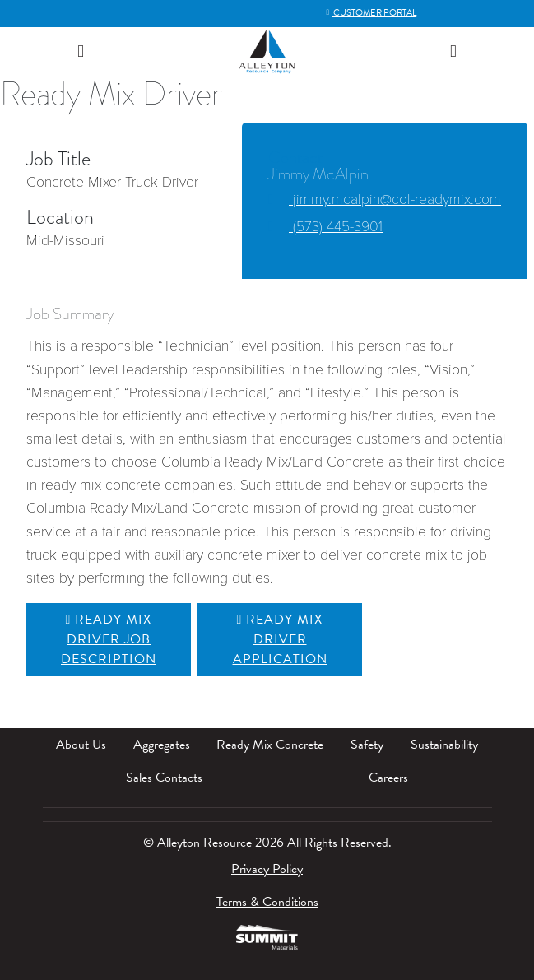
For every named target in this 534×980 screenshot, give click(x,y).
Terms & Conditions (267, 902)
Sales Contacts (164, 778)
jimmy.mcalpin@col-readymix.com (385, 200)
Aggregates (162, 745)
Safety (367, 745)
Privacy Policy (267, 869)
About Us (81, 745)
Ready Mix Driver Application (280, 639)
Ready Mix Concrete (270, 745)
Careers (388, 778)
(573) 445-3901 (325, 227)
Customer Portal (370, 13)
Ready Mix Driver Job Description (109, 639)
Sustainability (444, 745)
